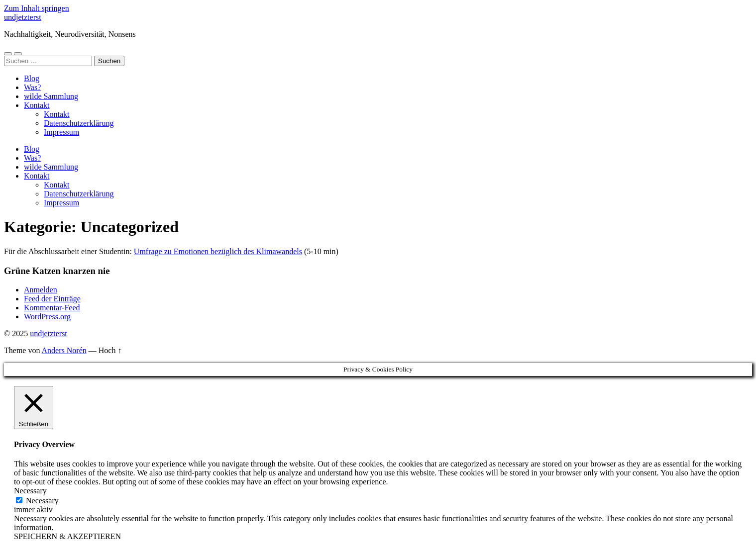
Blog (32, 78)
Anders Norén (64, 350)
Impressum (61, 132)
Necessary (42, 501)
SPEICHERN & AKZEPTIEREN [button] (67, 536)
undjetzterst (23, 17)
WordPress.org (47, 317)
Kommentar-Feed (52, 308)
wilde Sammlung (51, 96)
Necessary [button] (30, 491)
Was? (32, 87)
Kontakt (37, 105)
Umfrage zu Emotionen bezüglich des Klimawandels (218, 251)
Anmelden (41, 290)
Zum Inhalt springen (37, 8)
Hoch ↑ (110, 350)
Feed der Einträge (52, 299)
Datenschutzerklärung (79, 123)
